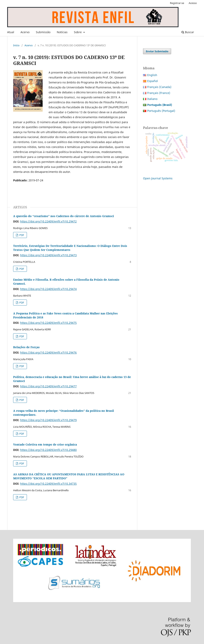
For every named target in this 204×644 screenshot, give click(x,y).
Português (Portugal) (161, 111)
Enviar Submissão (157, 51)
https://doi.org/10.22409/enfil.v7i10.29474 (48, 289)
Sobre (78, 32)
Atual (11, 32)
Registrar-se (177, 3)
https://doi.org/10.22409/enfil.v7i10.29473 (48, 255)
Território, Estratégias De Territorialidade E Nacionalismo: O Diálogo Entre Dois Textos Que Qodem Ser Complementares (70, 248)
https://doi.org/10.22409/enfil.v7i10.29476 (48, 352)
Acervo (25, 32)
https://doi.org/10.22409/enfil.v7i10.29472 (48, 221)
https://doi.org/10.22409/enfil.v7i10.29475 (48, 323)
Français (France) (159, 93)
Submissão (43, 32)
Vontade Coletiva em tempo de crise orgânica (45, 444)
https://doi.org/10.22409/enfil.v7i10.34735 (48, 484)
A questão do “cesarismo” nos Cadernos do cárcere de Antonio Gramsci (64, 216)
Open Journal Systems (158, 178)
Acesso (193, 3)
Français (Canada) (159, 87)
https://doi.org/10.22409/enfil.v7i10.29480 (48, 450)
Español (153, 81)
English (152, 75)
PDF (21, 235)
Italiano (152, 99)
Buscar (188, 32)
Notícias (62, 32)
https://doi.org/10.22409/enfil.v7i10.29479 (48, 420)
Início (16, 45)
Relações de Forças (26, 347)
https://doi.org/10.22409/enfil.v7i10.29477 (48, 386)
